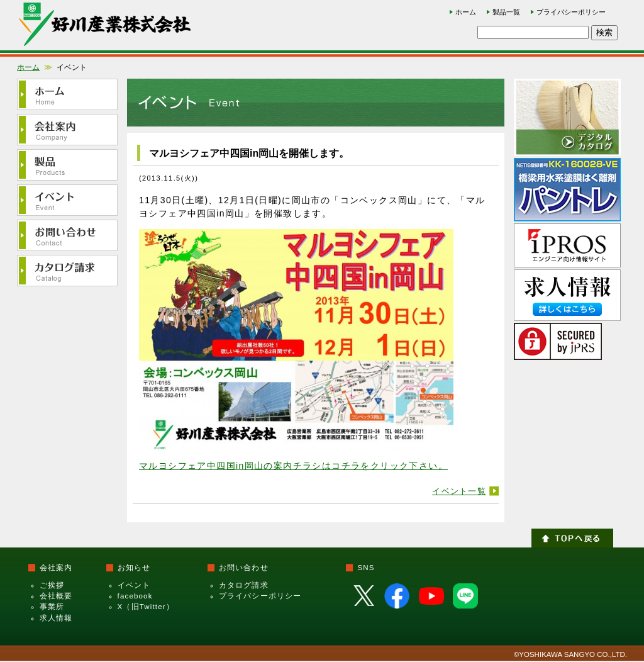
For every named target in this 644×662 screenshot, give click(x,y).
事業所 (52, 607)
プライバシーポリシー (571, 12)
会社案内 (56, 568)
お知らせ (134, 568)
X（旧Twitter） (146, 607)
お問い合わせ (244, 568)
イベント (134, 585)
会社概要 (56, 596)
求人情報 (56, 618)
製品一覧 (506, 12)
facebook (135, 596)
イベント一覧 (459, 491)
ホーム (466, 12)
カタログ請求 (244, 585)
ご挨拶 (52, 585)
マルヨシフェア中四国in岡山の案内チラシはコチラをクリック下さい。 (293, 466)
